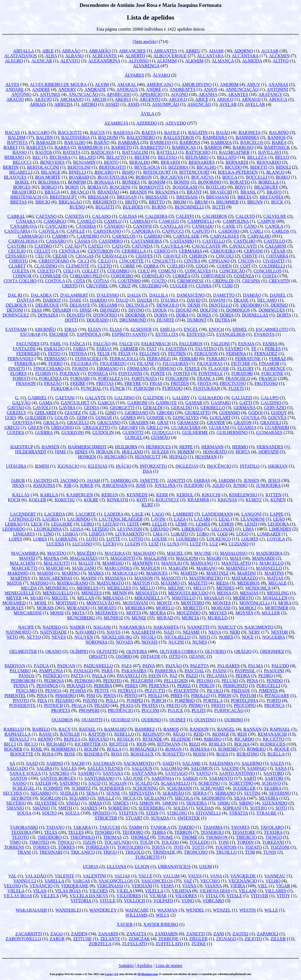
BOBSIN (144, 177)
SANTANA (113, 773)
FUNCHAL (91, 388)
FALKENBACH (156, 344)
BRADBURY (266, 187)
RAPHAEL (280, 729)
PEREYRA (159, 686)
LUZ (214, 544)
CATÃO (72, 246)
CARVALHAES (225, 236)
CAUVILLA (172, 246)
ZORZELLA (100, 944)
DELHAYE (80, 305)
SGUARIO (79, 798)
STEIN (152, 813)
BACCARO (39, 132)
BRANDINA (167, 192)
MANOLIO (172, 563)
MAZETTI (198, 583)
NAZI (169, 632)
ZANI (219, 934)
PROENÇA (274, 705)
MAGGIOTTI (123, 558)
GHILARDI (45, 413)
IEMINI (42, 466)
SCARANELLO (175, 783)
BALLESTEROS (179, 137)
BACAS (12, 132)
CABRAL (16, 216)
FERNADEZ (266, 354)
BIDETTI (259, 167)
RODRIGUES (273, 744)
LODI (222, 534)
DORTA (284, 315)
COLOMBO (118, 271)
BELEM (142, 157)
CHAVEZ (172, 256)
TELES (51, 832)
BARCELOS (252, 142)
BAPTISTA (17, 142)
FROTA (204, 383)
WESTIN (247, 910)
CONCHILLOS (267, 271)
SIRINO (246, 803)
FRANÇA (206, 378)
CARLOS (280, 231)
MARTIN (189, 573)
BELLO (282, 157)
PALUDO (280, 666)
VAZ (188, 881)
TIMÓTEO (39, 842)
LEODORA (278, 524)
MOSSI (57, 613)
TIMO (15, 842)
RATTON (97, 734)
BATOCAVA (102, 152)
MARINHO (18, 573)
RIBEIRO (213, 739)
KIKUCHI (211, 495)
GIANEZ (73, 413)
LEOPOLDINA (48, 529)
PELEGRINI (142, 681)
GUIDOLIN (103, 433)
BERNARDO (269, 162)
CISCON (246, 261)
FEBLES (273, 349)
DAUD (122, 300)
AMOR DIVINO (196, 85)
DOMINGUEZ (16, 315)
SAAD (32, 763)
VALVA (195, 876)
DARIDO (99, 300)
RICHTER (118, 744)
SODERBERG (152, 808)
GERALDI (153, 408)
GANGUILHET (75, 403)
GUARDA (247, 428)
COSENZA (244, 276)
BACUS (97, 132)
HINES (81, 452)
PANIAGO (83, 671)
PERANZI (76, 686)
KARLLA (49, 495)
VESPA (167, 886)
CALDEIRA (156, 216)
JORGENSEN (115, 485)
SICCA (129, 798)
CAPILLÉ (76, 231)
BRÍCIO (43, 202)
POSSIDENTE (22, 705)
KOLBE (91, 500)
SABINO (55, 763)
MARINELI (237, 568)
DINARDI (62, 310)
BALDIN (44, 137)
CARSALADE (186, 236)
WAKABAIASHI (31, 910)
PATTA (77, 676)
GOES (11, 418)
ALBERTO (135, 56)
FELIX (103, 354)
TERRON (183, 832)
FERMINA (236, 354)
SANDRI (86, 773)
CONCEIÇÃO (232, 271)
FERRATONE (248, 359)
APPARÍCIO (151, 94)
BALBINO (279, 132)
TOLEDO (170, 842)
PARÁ (107, 671)
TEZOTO (20, 837)
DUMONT (197, 320)
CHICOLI (225, 256)
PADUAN (66, 666)
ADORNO (243, 51)
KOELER (37, 500)
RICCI (10, 744)
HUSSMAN (206, 457)
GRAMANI (188, 423)
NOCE (248, 637)
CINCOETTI (164, 261)
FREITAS (105, 383)
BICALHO (206, 167)
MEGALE (277, 583)
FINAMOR (269, 364)
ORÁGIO (243, 651)
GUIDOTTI (133, 433)
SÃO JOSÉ (133, 778)
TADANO (56, 827)
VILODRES (186, 896)
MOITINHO (67, 603)
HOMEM (186, 452)
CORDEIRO (122, 276)
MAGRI (214, 558)
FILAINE (146, 364)
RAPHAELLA (17, 734)
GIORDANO (137, 413)
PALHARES (229, 666)
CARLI (257, 231)
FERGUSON (206, 354)
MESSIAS (249, 593)
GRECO (12, 428)
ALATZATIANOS (21, 56)
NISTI (205, 637)
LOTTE (113, 539)
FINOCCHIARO (48, 369)
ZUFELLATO (134, 944)
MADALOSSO (234, 553)
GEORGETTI (122, 408)
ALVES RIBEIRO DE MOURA (58, 85)
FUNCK (117, 388)
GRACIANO (109, 423)
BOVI (240, 187)
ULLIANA (117, 867)
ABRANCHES (132, 51)
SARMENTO (221, 778)
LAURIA (51, 519)
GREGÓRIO (63, 428)
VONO (188, 901)
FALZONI (220, 344)
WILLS (163, 915)
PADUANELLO (98, 666)
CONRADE (51, 276)
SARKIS (190, 778)
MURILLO (218, 618)
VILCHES (99, 891)
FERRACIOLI (88, 359)
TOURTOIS (226, 847)
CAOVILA (48, 231)
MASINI (89, 578)
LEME (181, 524)
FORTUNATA (144, 378)
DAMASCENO (190, 295)
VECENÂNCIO (243, 881)
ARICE (202, 99)
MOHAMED (14, 603)
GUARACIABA (186, 428)
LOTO (92, 539)
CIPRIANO (219, 261)
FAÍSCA (77, 344)
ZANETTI (196, 934)
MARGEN (150, 568)
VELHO (273, 881)
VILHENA (181, 891)
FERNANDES (20, 359)
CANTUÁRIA (17, 231)
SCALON (118, 783)
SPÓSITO (101, 813)
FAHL (56, 344)
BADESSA (123, 132)
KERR (162, 495)
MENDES (226, 588)
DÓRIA (227, 315)
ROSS (117, 754)
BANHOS (277, 137)
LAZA (180, 519)
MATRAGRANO (72, 583)
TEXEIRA (273, 832)
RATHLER (70, 734)
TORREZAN (97, 847)
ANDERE (41, 89)
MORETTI (193, 608)
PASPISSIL (245, 671)
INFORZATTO (153, 466)
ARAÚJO (15, 99)
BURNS (159, 207)
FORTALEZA (110, 378)
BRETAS (19, 202)
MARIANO (207, 568)
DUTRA (222, 320)
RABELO (41, 729)
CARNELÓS (124, 236)
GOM (82, 418)
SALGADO (17, 768)
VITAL (212, 896)
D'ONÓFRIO (105, 315)
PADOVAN (15, 666)
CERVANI (253, 251)
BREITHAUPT (63, 197)
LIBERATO (192, 529)
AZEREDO (147, 123)
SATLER (43, 783)
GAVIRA (67, 408)
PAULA (99, 676)
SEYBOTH (21, 798)
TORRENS (14, 847)
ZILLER (278, 939)
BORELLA (269, 182)
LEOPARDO (14, 529)
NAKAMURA (132, 627)
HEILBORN (126, 447)
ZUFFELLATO (169, 944)
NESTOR (279, 632)
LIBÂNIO (160, 529)
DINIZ (86, 310)
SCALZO (144, 783)
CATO (118, 246)
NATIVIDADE (53, 632)
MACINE (203, 553)
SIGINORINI (214, 798)
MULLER (271, 613)
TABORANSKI (24, 827)
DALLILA (159, 295)
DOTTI (72, 320)
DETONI (15, 310)
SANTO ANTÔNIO (237, 773)
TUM (250, 852)
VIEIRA (237, 886)
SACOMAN (104, 763)
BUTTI (219, 207)
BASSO (20, 152)
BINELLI (77, 172)
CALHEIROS (215, 216)
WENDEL (195, 910)
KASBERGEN (80, 495)
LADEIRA (114, 514)
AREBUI (123, 99)
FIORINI (80, 369)
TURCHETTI (147, 857)
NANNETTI (198, 627)
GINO (111, 413)
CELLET (42, 251)
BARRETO (122, 147)
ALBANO (74, 56)
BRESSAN (127, 197)
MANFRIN (142, 563)
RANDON (199, 729)
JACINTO (43, 480)
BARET (11, 147)
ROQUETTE (22, 754)
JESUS (274, 480)
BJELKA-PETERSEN (238, 172)
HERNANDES (270, 447)
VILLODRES (129, 896)
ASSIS (134, 104)
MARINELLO (269, 568)
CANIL (229, 226)
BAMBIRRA (247, 137)
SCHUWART (212, 788)
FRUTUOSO (266, 383)
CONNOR (22, 276)
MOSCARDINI (28, 613)
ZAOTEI (241, 934)
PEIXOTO (112, 681)
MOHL (41, 603)
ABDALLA (23, 51)
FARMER (129, 349)
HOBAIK (105, 452)
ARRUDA (63, 104)
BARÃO (102, 142)
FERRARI (189, 359)
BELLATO (227, 157)
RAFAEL (87, 729)
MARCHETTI (24, 568)
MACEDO (57, 553)
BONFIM (157, 182)
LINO (49, 534)
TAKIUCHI (110, 827)
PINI (91, 696)
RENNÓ (45, 739)
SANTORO (274, 773)
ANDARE (15, 89)
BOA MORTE (48, 177)
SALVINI (230, 768)
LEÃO (279, 519)
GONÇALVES (186, 418)
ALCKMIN (279, 56)
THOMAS (113, 837)
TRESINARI (51, 852)
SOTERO (258, 808)
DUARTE (165, 320)
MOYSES (218, 613)
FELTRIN (177, 354)
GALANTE (96, 398)
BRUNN (255, 202)
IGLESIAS (98, 466)
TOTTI (198, 847)
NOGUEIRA (274, 637)
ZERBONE (169, 939)
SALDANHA (221, 763)
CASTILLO (274, 241)
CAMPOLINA (236, 221)
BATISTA (72, 152)
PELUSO (230, 681)
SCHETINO (209, 783)
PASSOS (26, 676)
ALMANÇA (223, 61)
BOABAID (79, 177)
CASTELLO (214, 241)
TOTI (178, 847)
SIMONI (170, 803)
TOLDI (146, 842)
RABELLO (14, 729)
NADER (77, 627)
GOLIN (61, 418)
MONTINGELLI (255, 603)
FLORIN (43, 373)
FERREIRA (25, 364)
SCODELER (244, 788)
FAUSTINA (176, 349)
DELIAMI (108, 305)
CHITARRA (277, 256)
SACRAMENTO (139, 763)
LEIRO (88, 524)
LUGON (133, 544)
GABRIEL (37, 398)
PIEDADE (241, 691)
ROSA (48, 754)
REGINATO (154, 734)
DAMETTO (224, 295)
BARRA (62, 147)
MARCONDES (118, 568)
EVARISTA (264, 334)
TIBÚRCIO (247, 837)
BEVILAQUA (147, 167)
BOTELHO (216, 187)
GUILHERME (195, 433)
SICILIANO (155, 798)
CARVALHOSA (23, 241)
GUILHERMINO (232, 433)
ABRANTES (165, 51)
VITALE (234, 896)
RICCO (31, 744)
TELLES (76, 832)
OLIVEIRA (137, 651)
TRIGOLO (135, 852)
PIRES (176, 696)
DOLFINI (209, 310)
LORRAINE (67, 539)
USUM (205, 867)
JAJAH (93, 480)
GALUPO (270, 398)
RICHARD (56, 744)
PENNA (21, 686)
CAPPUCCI (173, 231)
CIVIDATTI (274, 261)
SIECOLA (184, 798)
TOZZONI (280, 847)
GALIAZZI (242, 398)
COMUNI (167, 271)
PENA (253, 681)
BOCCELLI (257, 177)
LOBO (203, 534)
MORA (285, 603)
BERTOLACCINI (43, 167)
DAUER (145, 300)
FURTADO (172, 388)
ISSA (147, 471)
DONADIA (48, 315)
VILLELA (50, 896)
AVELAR (228, 104)
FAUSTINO (206, 349)
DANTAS (26, 300)
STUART (134, 818)
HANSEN (50, 447)
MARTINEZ (218, 573)
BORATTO (240, 182)
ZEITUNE (83, 939)
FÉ (254, 349)
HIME (61, 452)
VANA (216, 876)
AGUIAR (270, 51)
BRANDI (138, 192)
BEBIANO (14, 157)
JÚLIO (218, 485)
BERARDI (170, 162)
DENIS (194, 305)
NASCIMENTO (259, 627)
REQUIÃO (99, 739)
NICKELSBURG (117, 637)
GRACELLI (78, 423)
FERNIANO (55, 359)
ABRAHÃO (100, 51)
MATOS (14, 583)
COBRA (151, 266)
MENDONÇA (258, 588)
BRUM (201, 202)
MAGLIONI (187, 558)
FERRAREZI (159, 359)
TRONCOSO (196, 852)
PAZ (174, 676)
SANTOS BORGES (58, 778)
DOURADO (97, 320)
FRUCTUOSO (233, 383)
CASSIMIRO (111, 241)
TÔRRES (66, 847)
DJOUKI (184, 310)
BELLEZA (257, 157)
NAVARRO (86, 632)
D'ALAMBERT (74, 295)
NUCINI (176, 642)
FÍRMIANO (138, 369)
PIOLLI (155, 696)
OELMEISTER (23, 651)
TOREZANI (273, 842)
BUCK (277, 202)
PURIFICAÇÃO (229, 710)
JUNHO (240, 485)
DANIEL (278, 295)
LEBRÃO (14, 524)
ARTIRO (89, 104)
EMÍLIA (168, 329)
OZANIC (197, 656)
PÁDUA (41, 666)
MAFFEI (27, 558)
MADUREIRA (269, 553)
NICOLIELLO (177, 637)
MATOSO (39, 583)
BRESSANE (157, 197)
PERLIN (207, 686)
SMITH (65, 808)
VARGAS (81, 881)
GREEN (35, 428)
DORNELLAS (255, 315)
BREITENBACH (26, 197)
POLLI (112, 701)
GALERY (181, 398)
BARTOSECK (277, 147)
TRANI (24, 852)
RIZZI (195, 744)
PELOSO (205, 681)
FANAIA (246, 344)
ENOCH (216, 329)
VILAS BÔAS (68, 891)
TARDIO (187, 827)
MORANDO (78, 608)
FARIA (80, 349)
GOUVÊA (277, 418)
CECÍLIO (17, 251)
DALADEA (41, 295)
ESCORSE (59, 334)
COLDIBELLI (272, 266)
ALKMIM (194, 61)
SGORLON (51, 798)
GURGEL (134, 437)
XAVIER (125, 924)
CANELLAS (172, 226)
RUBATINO (248, 754)
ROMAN (173, 749)
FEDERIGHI (28, 354)
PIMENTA (268, 691)
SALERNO (252, 763)
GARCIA (106, 403)
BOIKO (283, 177)
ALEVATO (70, 61)
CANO (250, 226)
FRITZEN (180, 383)
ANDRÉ (154, 89)
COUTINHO (130, 281)
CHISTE (250, 256)
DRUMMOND (133, 320)
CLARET (17, 266)
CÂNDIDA (86, 226)
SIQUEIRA (197, 803)
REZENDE (181, 739)
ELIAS (116, 329)
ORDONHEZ (272, 651)
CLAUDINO (46, 266)
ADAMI (216, 51)
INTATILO (250, 466)
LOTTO (136, 539)
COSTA (270, 276)
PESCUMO (26, 691)
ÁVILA (147, 114)
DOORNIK (136, 315)
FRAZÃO (53, 383)
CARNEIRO (88, 236)
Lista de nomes (169, 966)
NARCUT (227, 627)
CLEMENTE (77, 266)
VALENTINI (94, 876)
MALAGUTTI (57, 563)
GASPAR (194, 403)
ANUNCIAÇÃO (83, 94)
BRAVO (274, 192)
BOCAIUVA (172, 177)
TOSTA (158, 847)
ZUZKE (199, 944)
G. (17, 398)
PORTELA (213, 701)
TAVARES (240, 827)
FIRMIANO (108, 369)
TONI (223, 842)
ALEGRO (14, 61)
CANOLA (274, 226)
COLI (68, 271)
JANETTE (149, 480)
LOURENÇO (219, 539)
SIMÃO (73, 803)
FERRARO (216, 359)
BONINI (182, 182)
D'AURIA (170, 300)
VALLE (145, 876)
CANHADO (203, 226)
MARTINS (274, 573)
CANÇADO (56, 226)
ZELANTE (110, 939)
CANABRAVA (23, 226)
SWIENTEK (189, 818)
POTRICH (54, 705)
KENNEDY (137, 495)
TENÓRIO (104, 832)
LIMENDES (280, 529)
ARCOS (99, 99)
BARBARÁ (129, 142)
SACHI (78, 763)
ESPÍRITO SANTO (129, 334)
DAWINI (217, 300)
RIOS (141, 744)
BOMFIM (77, 182)
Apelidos (144, 966)
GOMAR (104, 418)
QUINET (178, 720)
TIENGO (274, 837)
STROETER (106, 818)
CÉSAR (278, 251)
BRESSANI (187, 197)
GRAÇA (51, 423)
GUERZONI (73, 433)
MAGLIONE (156, 558)
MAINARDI (263, 558)
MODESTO (243, 598)
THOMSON (217, 837)
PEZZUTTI (155, 691)
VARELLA (54, 881)
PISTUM (248, 696)
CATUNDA (142, 246)
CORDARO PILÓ (86, 276)
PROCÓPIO (245, 705)
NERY (254, 632)
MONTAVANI (135, 603)
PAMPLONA (51, 671)
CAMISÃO (140, 221)
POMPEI (135, 701)
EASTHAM (16, 329)
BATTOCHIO (198, 152)
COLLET (90, 271)
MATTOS (141, 583)
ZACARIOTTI (29, 934)
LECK (37, 524)
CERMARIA (191, 251)
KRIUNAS (227, 500)
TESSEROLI (212, 832)
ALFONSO (139, 61)
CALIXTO (245, 216)
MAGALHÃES (84, 558)
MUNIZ (139, 618)
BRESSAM (98, 197)
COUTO (159, 281)
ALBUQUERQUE (170, 56)
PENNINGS (47, 686)
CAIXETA (75, 216)
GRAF (163, 423)
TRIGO (110, 852)
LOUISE (159, 539)
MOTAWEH (106, 613)
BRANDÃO (108, 192)
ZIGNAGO (226, 939)
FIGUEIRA (81, 364)
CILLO (104, 261)
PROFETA (61, 710)
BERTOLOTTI (112, 167)
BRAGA (52, 192)
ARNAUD (251, 99)
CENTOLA (69, 251)
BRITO (132, 202)
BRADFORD (24, 192)
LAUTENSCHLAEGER (121, 519)
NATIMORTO (19, 632)
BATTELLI (167, 152)
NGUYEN (84, 637)
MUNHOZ (113, 618)
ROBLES (217, 744)
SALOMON (202, 768)
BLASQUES (15, 177)
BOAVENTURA (112, 177)
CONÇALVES (198, 271)
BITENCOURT (157, 172)
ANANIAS (278, 85)
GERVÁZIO (275, 408)
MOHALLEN (275, 598)
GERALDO (181, 408)
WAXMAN (167, 910)
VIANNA (213, 886)
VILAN (40, 891)
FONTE (158, 373)
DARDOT (52, 300)
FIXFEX (192, 369)
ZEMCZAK (139, 939)
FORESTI (21, 378)
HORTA (243, 452)
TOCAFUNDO (118, 842)
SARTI (250, 778)
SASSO (20, 783)
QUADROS (62, 720)
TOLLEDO (200, 842)
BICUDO (233, 167)
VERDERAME (75, 886)
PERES (131, 686)
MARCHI (55, 568)
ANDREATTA (183, 89)
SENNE (113, 793)
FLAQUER (219, 369)
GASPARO (221, 403)
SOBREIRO (119, 808)
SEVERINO (280, 793)
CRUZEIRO (150, 286)
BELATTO (116, 157)
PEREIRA (103, 686)
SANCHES (59, 773)
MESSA (224, 593)
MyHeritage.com (147, 974)
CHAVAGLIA (115, 256)
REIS (242, 734)
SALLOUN (142, 768)
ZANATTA (136, 934)
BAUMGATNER (234, 152)
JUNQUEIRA (268, 485)
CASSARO (56, 241)
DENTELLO (221, 305)
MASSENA (115, 578)
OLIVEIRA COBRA (178, 651)
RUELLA (276, 754)
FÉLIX (124, 354)
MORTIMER (277, 608)
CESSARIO (16, 256)
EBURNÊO (46, 329)
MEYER (14, 598)
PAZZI (192, 676)
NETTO (34, 637)
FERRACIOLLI (124, 359)
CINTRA (192, 261)
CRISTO (70, 286)
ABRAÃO (71, 51)
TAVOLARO (272, 827)
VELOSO (12, 886)
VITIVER (259, 896)
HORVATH (269, 452)
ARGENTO (150, 99)
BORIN (72, 187)
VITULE (107, 901)
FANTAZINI (24, 349)
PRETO (173, 705)
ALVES (12, 85)
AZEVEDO (176, 123)
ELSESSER (141, 329)
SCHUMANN (179, 788)
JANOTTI (176, 480)
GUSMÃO (160, 437)
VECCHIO (210, 881)
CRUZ (125, 286)
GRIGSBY (128, 428)
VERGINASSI (110, 886)
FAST (152, 349)
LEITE (133, 524)
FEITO (54, 354)
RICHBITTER (88, 744)
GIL (93, 413)
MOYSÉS (244, 613)
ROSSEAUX (142, 754)
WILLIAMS (136, 915)
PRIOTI (218, 705)
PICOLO (215, 691)
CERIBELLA (134, 251)
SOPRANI (232, 808)
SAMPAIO (257, 768)
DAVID (194, 300)
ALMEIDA (252, 61)
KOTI (142, 500)
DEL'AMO (267, 300)
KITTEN (273, 495)
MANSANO (202, 563)
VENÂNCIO (41, 886)
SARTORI (274, 778)
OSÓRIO (124, 656)
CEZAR (60, 256)
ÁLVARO (161, 75)
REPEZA (72, 739)
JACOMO (69, 480)
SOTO (281, 808)
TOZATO (254, 847)
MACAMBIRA (25, 553)
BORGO (49, 187)
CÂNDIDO (115, 226)
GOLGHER (35, 418)
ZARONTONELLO (24, 939)
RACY (65, 729)
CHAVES (144, 256)
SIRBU (224, 803)
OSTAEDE (150, 656)
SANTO (203, 773)
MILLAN (86, 598)
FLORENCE (274, 369)
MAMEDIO (113, 563)
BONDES (131, 182)
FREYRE (133, 383)
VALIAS (122, 876)
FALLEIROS (191, 344)
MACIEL (175, 553)
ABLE (48, 51)
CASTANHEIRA (146, 241)
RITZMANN (169, 744)
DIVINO (136, 310)
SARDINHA (163, 778)
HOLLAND (132, 452)
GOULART (220, 418)
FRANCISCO (238, 378)
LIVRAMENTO (130, 534)
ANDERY (67, 89)
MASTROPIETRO (206, 578)
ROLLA (114, 749)
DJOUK (160, 310)
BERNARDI (237, 162)
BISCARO (104, 172)
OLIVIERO (215, 651)
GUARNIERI (277, 428)
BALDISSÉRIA (76, 137)
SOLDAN (205, 808)
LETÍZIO (100, 529)
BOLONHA (49, 182)
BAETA (149, 132)
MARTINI (246, 573)
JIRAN (18, 485)
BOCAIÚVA (203, 177)
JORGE (87, 485)
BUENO (77, 207)
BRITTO (157, 202)
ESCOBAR (30, 334)
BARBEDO (160, 142)
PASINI (220, 671)
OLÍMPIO (79, 651)
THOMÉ (190, 837)
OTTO (175, 656)
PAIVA (149, 666)
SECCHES (12, 793)
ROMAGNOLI (143, 749)
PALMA (256, 666)
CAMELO (86, 221)
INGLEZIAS (187, 466)
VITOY (283, 896)
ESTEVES (196, 334)
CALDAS (128, 216)
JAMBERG (121, 480)
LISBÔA (97, 534)
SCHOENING (145, 788)
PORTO (274, 701)
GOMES (128, 418)
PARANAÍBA (134, 671)
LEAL (224, 519)
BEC (37, 157)
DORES (204, 315)
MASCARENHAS (56, 578)
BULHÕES (133, 207)
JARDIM (227, 480)
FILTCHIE (241, 364)
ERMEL (240, 329)
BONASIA (104, 182)
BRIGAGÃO (70, 202)
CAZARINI (276, 246)
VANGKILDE (243, 876)
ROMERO (256, 749)
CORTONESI (213, 276)
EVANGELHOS (231, 334)
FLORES (19, 373)
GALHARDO (211, 398)
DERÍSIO (279, 305)
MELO (200, 588)
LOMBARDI (269, 534)
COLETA (21, 271)
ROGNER (13, 749)
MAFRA (51, 558)
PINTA (110, 696)
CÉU (40, 256)
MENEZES (92, 593)
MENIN (120, 593)
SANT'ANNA (144, 773)
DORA (182, 315)
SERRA (200, 793)
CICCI (84, 261)
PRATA (127, 705)
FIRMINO (167, 369)
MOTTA (134, 613)
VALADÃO (35, 876)
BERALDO (140, 162)
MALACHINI (23, 563)
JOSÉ (141, 485)
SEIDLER (69, 793)
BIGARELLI (21, 172)
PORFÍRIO (185, 701)
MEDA (222, 583)
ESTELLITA (167, 334)
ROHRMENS (63, 749)
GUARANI (219, 428)
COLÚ (144, 271)
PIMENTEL (15, 696)
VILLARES (275, 891)
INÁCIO (124, 466)
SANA (281, 768)
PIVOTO (21, 701)
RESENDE (152, 739)
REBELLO (124, 734)
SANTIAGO (176, 773)
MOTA (78, 613)
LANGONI (251, 514)
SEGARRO (41, 793)
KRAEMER (198, 500)
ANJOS (210, 89)
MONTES (222, 603)
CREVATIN (279, 281)
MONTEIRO (192, 603)
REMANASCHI (272, 734)
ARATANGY (270, 94)
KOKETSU (65, 500)
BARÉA (279, 142)
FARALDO (54, 349)
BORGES (22, 187)
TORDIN (245, 842)
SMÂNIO (41, 808)
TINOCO (66, 842)
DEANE (241, 300)
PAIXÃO (174, 666)
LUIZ (154, 544)
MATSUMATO (110, 583)
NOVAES (124, 642)
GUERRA (44, 433)
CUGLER (179, 286)
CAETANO (46, 216)
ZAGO (56, 934)
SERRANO (225, 793)
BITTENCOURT (194, 172)
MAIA (236, 558)
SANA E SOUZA (25, 773)
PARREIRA (166, 671)
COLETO (46, 271)
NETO (12, 637)
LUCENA (55, 544)
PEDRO (265, 676)
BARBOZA (221, 142)
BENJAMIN (84, 162)
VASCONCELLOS (116, 881)
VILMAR (158, 896)
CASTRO (43, 246)
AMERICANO (160, 85)
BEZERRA (178, 167)
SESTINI (252, 793)
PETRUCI (127, 691)
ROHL (37, 749)
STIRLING (177, 813)
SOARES (89, 808)
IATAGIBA (16, 466)
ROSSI (199, 754)
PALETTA (200, 666)
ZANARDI (108, 934)
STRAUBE (267, 813)
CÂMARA (26, 221)
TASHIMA (213, 827)
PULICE (175, 710)
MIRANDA (113, 598)
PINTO (131, 696)
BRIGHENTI (105, 202)
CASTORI (17, 246)
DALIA (134, 295)
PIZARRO (65, 701)
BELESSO (167, 157)
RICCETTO (274, 739)
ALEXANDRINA (104, 61)
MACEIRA (115, 553)
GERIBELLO (213, 408)
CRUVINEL (97, 286)
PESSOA (53, 691)
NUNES (200, 642)
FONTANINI (130, 373)
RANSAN (252, 729)
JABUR (18, 480)
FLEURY (246, 369)
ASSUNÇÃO (199, 104)
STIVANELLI (208, 813)
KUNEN (278, 500)
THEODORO (49, 837)
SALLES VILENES (105, 768)
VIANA (189, 886)
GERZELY (17, 413)
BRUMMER (228, 202)
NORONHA (97, 642)
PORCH (159, 701)
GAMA (46, 403)
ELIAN (94, 329)
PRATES (150, 705)
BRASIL (248, 192)
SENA (92, 793)
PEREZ (184, 686)
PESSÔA (78, 691)
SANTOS (19, 778)
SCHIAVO (271, 783)
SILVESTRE (46, 803)
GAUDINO (271, 403)
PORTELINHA (245, 701)
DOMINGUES (272, 310)
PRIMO (196, 705)
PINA (42, 696)
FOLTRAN (70, 373)
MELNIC (176, 588)
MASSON (144, 578)
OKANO (53, 651)
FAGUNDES (28, 344)
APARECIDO (119, 94)
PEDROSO (85, 681)
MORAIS (45, 608)
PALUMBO (20, 671)
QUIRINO (234, 720)
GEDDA (92, 408)
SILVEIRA (269, 798)
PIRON (225, 696)
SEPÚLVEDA (142, 793)
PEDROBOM (23, 681)
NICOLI (148, 637)
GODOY (279, 413)
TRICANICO (83, 852)
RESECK (126, 739)
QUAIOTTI (92, 720)
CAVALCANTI (243, 246)
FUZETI (236, 388)
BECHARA (60, 157)
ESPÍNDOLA (89, 334)
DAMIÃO (252, 295)
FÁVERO (234, 349)
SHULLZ (106, 798)
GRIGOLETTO (97, 428)
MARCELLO (271, 563)
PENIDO (275, 681)
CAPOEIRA (143, 231)
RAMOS (171, 729)
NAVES (114, 632)
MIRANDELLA (149, 598)
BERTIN (11, 167)
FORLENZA (50, 378)
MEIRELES (88, 588)
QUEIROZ (121, 720)
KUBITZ (254, 500)
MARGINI (178, 568)
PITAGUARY (277, 696)
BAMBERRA (215, 137)
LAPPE (277, 514)
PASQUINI (274, 671)
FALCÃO (102, 344)
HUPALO (178, 457)
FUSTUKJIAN (207, 388)
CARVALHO (259, 236)
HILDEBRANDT (31, 452)
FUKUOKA (62, 388)
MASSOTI (171, 578)
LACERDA (55, 514)
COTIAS (101, 281)
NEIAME (191, 632)
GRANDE (216, 423)
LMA (158, 534)
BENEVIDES (52, 162)
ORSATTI (98, 656)
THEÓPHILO (83, 837)
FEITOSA (78, 354)
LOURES (250, 539)
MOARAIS (214, 598)
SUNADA (160, 818)
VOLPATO (163, 901)
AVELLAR (255, 104)
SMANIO (15, 808)
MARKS (96, 573)
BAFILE (172, 132)
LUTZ (195, 544)
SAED (168, 763)
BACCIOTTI (70, 132)
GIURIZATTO (198, 413)
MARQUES (157, 573)
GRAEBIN (139, 423)
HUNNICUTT (148, 457)
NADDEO (52, 627)
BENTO (111, 162)
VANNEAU (275, 876)
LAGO (158, 514)
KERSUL (185, 495)
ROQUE (282, 749)
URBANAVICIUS (174, 867)
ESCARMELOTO (272, 329)
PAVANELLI (128, 676)
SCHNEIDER (112, 788)
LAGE (138, 514)
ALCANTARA (210, 56)
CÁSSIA (83, 241)
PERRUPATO (236, 686)
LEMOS (226, 524)
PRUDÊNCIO (120, 710)
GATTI (246, 403)
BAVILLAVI (270, 152)
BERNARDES (202, 162)
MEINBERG (57, 588)
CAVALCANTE (206, 246)
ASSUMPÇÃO (166, 104)
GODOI (255, 413)
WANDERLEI (68, 910)
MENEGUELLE (20, 593)
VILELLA (154, 891)
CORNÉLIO (153, 276)
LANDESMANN (217, 514)
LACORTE (86, 514)
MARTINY (21, 578)
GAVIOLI (42, 408)
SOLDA (180, 808)
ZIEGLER (198, 939)
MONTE (165, 603)
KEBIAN (110, 495)
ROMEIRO (228, 749)
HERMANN (212, 447)
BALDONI (108, 137)
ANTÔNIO (21, 94)
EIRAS (71, 329)
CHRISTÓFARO (54, 261)
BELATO (87, 157)
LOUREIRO (187, 539)
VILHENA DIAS (215, 891)
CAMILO (113, 221)
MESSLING (278, 593)
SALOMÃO (172, 768)
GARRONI (137, 403)
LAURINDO (79, 519)
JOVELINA (165, 485)
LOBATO (180, 534)
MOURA (158, 613)
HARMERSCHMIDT (87, 447)
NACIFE (26, 627)
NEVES (59, 637)
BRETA (244, 197)
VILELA (124, 891)
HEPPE (186, 447)
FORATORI (242, 373)
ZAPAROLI (268, 934)
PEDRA (243, 676)
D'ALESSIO (108, 295)
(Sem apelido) (145, 41)
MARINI (45, 573)
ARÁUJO (43, 99)
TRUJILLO (226, 852)
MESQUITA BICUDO (188, 593)
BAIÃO (223, 132)
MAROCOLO (125, 573)
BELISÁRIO (197, 157)
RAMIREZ (145, 729)
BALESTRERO (141, 137)
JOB (67, 485)
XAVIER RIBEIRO (161, 924)
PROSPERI (89, 710)
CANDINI (142, 226)
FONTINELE (211, 373)
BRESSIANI (218, 197)
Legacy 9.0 (112, 974)
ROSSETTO (174, 754)
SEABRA (273, 788)
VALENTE (65, 876)
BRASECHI (221, 192)
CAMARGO (55, 221)
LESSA (77, 529)
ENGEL (191, 329)
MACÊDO (87, 553)
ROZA (222, 754)
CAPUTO (201, 231)
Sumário (126, 966)
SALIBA (44, 768)
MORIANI (221, 608)
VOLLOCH (134, 901)
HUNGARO (115, 457)
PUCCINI (150, 710)
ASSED (112, 104)
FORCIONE (272, 373)
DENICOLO (168, 305)
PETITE (102, 691)
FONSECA (98, 373)
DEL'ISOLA (137, 305)
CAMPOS (266, 221)
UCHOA (91, 867)
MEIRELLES (119, 588)
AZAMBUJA (116, 123)
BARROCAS (184, 147)
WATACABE (137, 910)
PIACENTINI (186, 691)
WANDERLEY (103, 910)
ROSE (70, 754)
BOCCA (230, 177)
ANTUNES (50, 94)
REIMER (221, 734)
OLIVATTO (107, 651)
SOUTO (49, 813)
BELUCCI (22, 162)
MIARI (37, 598)
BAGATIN (198, 132)
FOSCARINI (177, 378)
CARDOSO (229, 231)
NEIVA (215, 632)
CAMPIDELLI (201, 221)
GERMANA (244, 408)
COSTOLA (55, 281)
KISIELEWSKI (243, 495)
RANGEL (226, 729)
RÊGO (179, 734)
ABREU (193, 51)
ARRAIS (38, 104)
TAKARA (82, 827)
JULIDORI (194, 485)
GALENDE (154, 398)
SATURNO (70, 783)
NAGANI (102, 627)
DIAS (37, 310)
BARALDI (46, 142)
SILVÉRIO (16, 803)
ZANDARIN (166, 934)
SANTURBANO (100, 778)
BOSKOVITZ (151, 187)
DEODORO (251, 305)
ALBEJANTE (105, 56)
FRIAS (156, 383)
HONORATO (215, 452)
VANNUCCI (25, 881)
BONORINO (210, 182)
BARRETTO (152, 147)
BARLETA (36, 147)
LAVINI (158, 519)
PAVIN (155, 676)
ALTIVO (281, 61)
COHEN (224, 266)
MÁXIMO (170, 583)
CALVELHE (275, 216)
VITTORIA (81, 901)
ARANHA (208, 94)
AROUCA (278, 99)
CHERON (198, 256)
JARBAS (202, 480)
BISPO (128, 172)
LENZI (251, 524)
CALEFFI (185, 216)
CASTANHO (182, 241)
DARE (76, 300)
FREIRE (78, 383)
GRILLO (155, 428)
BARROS (213, 147)
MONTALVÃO (100, 603)
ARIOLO (225, 99)
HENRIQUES (158, 447)
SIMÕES (121, 803)
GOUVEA (250, 418)
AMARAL (127, 85)
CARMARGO (31, 236)
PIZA (42, 701)
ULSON (142, 867)
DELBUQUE (47, 305)
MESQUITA (146, 593)
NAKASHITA (166, 627)
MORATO (107, 608)
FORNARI (80, 378)
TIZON (89, 842)
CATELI (96, 246)
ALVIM (102, 85)
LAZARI (202, 519)
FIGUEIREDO (113, 364)
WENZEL (222, 910)
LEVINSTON (130, 529)
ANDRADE (95, 89)
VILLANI (248, 891)
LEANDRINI (253, 519)
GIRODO (165, 413)
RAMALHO (115, 729)
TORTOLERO (130, 847)
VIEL (263, 886)
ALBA (51, 56)
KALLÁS (21, 495)
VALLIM (171, 876)
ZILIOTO (253, 939)
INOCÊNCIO (219, 466)
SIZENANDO (275, 803)
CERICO (163, 251)
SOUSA (24, 813)
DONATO (76, 315)
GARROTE (167, 403)
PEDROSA (54, 681)
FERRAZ (278, 359)
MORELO (165, 608)
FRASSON (26, 383)
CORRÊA (181, 276)
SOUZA (72, 813)
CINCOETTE (132, 261)
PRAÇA (79, 705)
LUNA (173, 544)
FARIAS (104, 349)
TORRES (41, 847)
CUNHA (204, 286)
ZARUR (57, 939)
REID (199, 734)
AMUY (253, 85)
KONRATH (117, 500)
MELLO (147, 588)
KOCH (14, 500)
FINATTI (17, 369)
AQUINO (179, 94)
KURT (147, 505)
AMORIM (229, 85)
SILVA (240, 798)
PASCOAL (194, 671)
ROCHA (242, 744)
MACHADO (145, 553)
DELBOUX (16, 305)
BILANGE (51, 172)
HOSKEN (87, 457)
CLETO (105, 266)
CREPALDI (223, 281)
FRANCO (268, 378)
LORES (40, 539)
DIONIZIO (110, 310)
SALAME (192, 763)
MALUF (86, 563)
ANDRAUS (127, 89)
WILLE (271, 910)
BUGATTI (105, 207)
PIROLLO (200, 696)
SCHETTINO (241, 783)
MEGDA (29, 588)
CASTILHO (245, 241)
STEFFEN (128, 813)
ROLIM (91, 749)
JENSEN (252, 480)
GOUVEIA (23, 423)
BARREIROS (91, 147)
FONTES (182, 373)
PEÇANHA (217, 676)
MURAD (165, 618)
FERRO (56, 364)
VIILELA (16, 891)
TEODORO (133, 832)
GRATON (243, 423)
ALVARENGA (146, 66)
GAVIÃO (16, 408)
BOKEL (23, 182)
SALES (277, 763)
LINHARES (24, 534)
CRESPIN (251, 281)
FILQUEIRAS (210, 364)
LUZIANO (239, 544)
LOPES (16, 539)
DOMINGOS (238, 310)
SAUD (95, 783)
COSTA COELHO (20, 281)
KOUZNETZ (167, 500)
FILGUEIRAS (175, 364)
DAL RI (15, 295)
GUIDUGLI (163, 433)
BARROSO (243, 147)
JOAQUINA (44, 485)
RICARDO (244, 739)
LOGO (242, 534)
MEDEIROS (249, 583)
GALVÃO (22, 403)
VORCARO (213, 901)
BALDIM (17, 137)
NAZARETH (143, 632)
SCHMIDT (53, 788)
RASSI (45, 734)
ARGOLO (178, 99)
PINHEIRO (66, 696)
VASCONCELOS (157, 881)
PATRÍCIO (53, 676)
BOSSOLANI (185, 187)
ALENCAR (42, 61)
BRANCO (80, 192)
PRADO (102, 705)
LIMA (248, 529)
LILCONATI (223, 529)
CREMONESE (191, 281)
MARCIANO (84, 568)
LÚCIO (109, 544)
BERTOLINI (79, 167)
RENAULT (19, 739)
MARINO (71, 573)
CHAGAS (85, 256)
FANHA (270, 344)
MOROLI (248, 608)
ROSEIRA (93, 754)
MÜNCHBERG (81, 618)
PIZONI (90, 701)
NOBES (226, 637)
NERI (235, 632)
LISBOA (70, 534)
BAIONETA (250, 132)
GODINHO (230, 413)
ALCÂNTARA (245, 56)
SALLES (69, 768)
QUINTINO (205, 720)
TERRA (159, 832)
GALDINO (124, 398)
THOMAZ (140, 837)
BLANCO (275, 172)
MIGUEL (60, 598)
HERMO (240, 447)
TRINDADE (164, 852)
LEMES (203, 524)
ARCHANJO (72, 99)
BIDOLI (283, 167)
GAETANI (65, 398)
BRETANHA (272, 197)
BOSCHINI (120, 187)
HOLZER (160, 452)
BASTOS (44, 152)
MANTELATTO (236, 563)
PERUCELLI (268, 686)
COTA (79, 281)
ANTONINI (278, 89)
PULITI (199, 710)
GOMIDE (155, 418)
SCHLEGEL (24, 788)
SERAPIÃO (173, 793)
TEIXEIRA (21, 832)
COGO (202, 266)
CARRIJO (153, 236)
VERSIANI (142, 886)
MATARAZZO (245, 578)
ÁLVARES (134, 75)
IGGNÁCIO (68, 466)
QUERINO (151, 720)
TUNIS (270, 852)
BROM (180, 202)
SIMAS (95, 803)
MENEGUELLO (58, 593)
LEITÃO (110, 524)
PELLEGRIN (176, 681)
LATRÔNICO (21, 519)
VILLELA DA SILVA (89, 896)
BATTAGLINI (135, 152)
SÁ (12, 763)
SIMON (147, 803)
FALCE (126, 344)
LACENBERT (23, 514)
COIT (245, 266)
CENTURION (101, 251)
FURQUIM (144, 388)
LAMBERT (183, 514)
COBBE (128, 266)
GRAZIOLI (271, 423)
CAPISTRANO (107, 231)
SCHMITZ (81, 788)
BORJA (94, 187)
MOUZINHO (188, 613)
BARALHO (75, 142)
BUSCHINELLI (189, 207)
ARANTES (238, 94)
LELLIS (159, 524)
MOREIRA (135, 608)
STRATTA (239, 813)
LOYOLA (276, 539)
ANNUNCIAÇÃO (242, 89)
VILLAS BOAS (18, 896)
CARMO (60, 236)
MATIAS (275, 578)
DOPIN (161, 315)
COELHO (176, 266)
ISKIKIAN (278, 466)
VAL (12, 876)
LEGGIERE (62, 524)
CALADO (101, 216)
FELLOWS (149, 354)
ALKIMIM (167, 61)
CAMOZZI (169, 221)
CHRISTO (19, 261)
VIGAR (283, 886)
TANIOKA (160, 827)
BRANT (194, 192)
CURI (227, 286)
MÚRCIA (190, 618)
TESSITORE (244, 832)
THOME (166, 837)
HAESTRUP (22, 447)
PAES (127, 666)
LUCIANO (82, 544)
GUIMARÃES (269, 433)
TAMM (135, 827)
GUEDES (16, 433)
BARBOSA (190, 142)
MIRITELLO (184, 598)
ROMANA (200, 749)
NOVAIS (150, 642)
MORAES (14, 608)
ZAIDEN (79, 934)
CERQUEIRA (223, 251)
